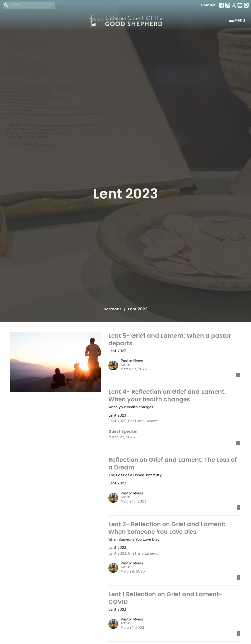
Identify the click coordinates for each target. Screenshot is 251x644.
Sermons (113, 309)
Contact (208, 5)
